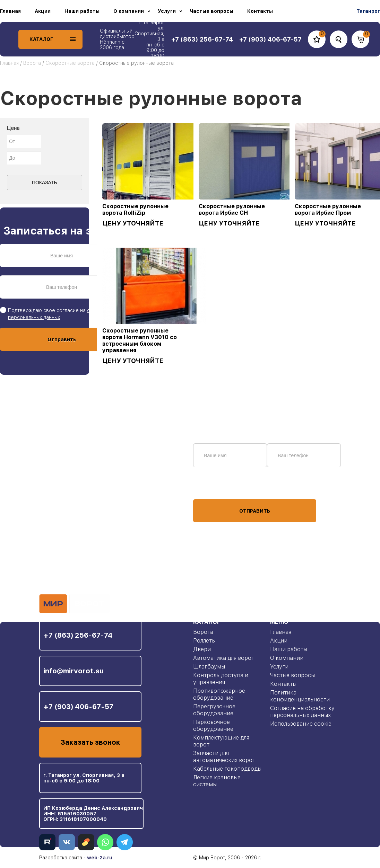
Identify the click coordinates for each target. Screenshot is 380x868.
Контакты (260, 11)
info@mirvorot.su (74, 671)
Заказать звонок (90, 742)
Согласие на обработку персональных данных (302, 712)
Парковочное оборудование (213, 725)
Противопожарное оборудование (219, 694)
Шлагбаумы (209, 667)
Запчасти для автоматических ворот (224, 757)
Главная (10, 11)
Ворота (32, 63)
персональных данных (219, 486)
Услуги (167, 11)
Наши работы (82, 11)
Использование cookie (301, 724)
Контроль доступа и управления (221, 679)
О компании (129, 11)
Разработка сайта (61, 858)
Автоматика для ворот (224, 658)
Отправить (62, 339)
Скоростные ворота (70, 63)
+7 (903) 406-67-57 (78, 707)
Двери (202, 649)
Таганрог (368, 11)
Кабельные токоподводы (227, 769)
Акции (43, 11)
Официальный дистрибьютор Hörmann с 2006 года (117, 39)
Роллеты (204, 641)
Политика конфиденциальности (300, 696)
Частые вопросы (211, 11)
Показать (45, 183)
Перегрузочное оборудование (214, 710)
